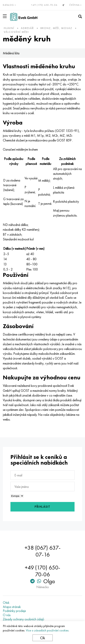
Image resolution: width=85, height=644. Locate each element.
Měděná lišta (11, 53)
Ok (43, 638)
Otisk (6, 603)
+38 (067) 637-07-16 (43, 551)
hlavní (9, 28)
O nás (7, 615)
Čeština (76, 5)
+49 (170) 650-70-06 (44, 5)
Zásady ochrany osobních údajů (23, 619)
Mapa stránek (12, 607)
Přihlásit (42, 507)
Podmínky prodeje (14, 611)
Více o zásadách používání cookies (47, 630)
